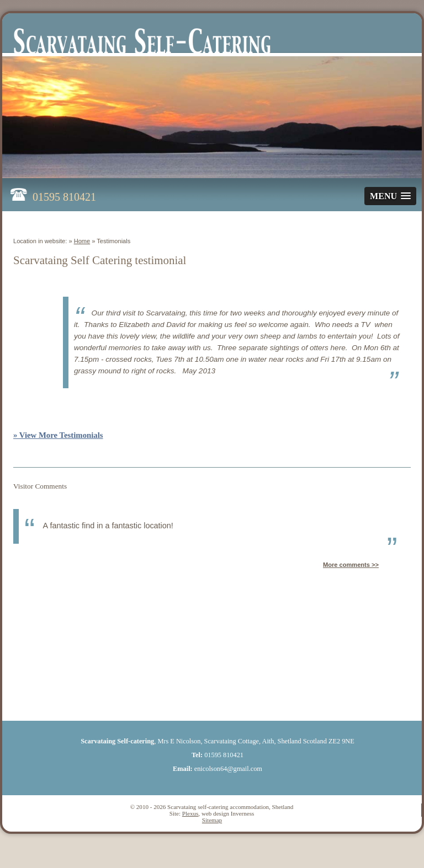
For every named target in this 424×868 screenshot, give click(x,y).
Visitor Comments (40, 486)
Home (82, 241)
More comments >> (351, 565)
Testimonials (113, 241)
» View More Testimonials (58, 435)
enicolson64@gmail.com (228, 769)
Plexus (190, 813)
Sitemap (212, 820)
